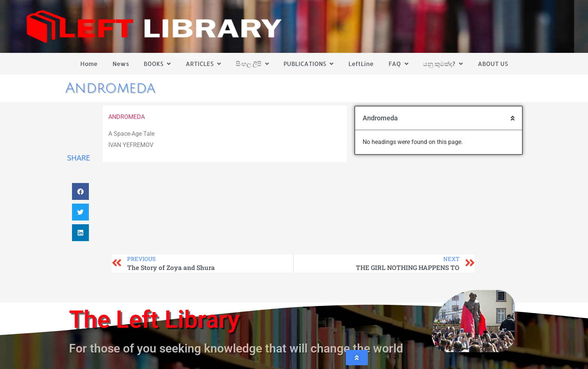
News (121, 64)
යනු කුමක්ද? (443, 64)
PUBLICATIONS (308, 64)
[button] (80, 191)
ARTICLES (203, 64)
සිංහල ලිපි (252, 64)
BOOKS (157, 64)
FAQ (398, 64)
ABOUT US (493, 64)
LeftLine (361, 64)
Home (89, 64)
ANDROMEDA (127, 117)
